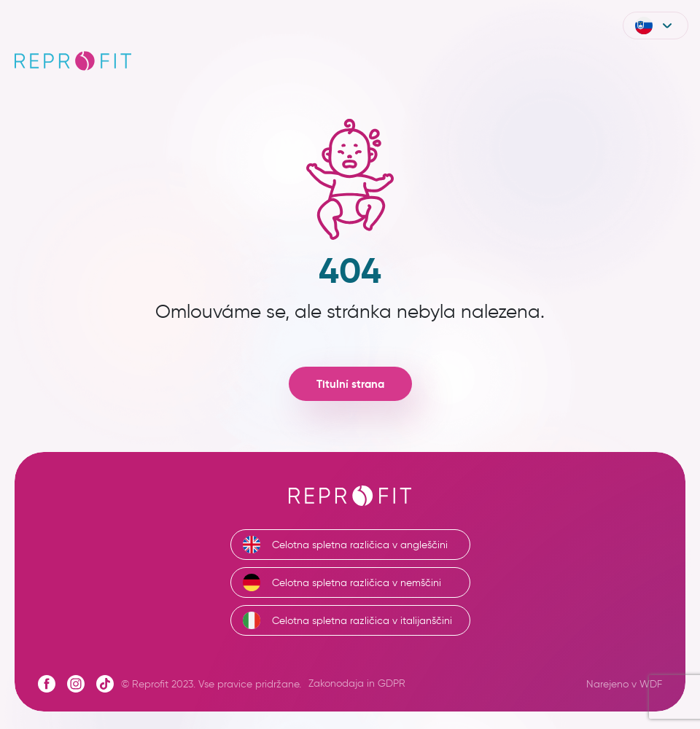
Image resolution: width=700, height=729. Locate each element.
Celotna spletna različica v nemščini (342, 582)
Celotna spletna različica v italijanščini (347, 620)
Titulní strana (350, 384)
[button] (656, 26)
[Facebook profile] (47, 684)
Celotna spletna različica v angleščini (345, 545)
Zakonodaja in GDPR (357, 683)
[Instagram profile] (76, 684)
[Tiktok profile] (105, 684)
